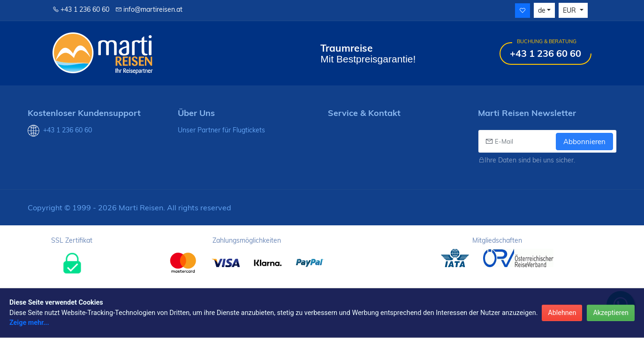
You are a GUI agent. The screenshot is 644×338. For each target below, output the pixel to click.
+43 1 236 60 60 (81, 9)
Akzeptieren (611, 313)
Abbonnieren (584, 142)
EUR (570, 10)
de (542, 10)
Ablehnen (562, 313)
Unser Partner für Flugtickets (221, 130)
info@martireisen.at (149, 9)
